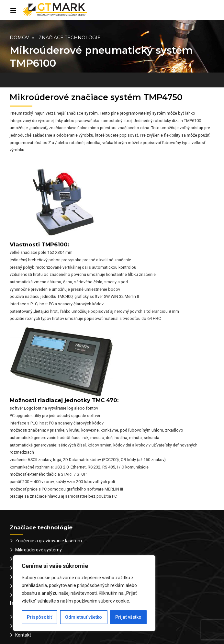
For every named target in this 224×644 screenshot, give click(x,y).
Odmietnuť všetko (84, 617)
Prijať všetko (128, 617)
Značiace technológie (70, 38)
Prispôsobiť (39, 617)
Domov (19, 38)
